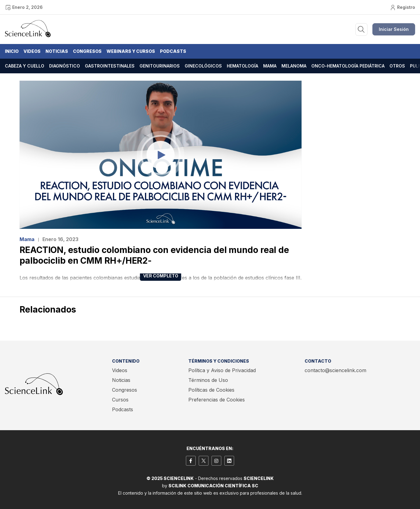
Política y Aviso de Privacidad (222, 370)
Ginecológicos (203, 66)
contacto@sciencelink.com (335, 370)
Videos (32, 51)
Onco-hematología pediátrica (348, 66)
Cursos (120, 400)
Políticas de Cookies (211, 390)
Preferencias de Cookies (217, 400)
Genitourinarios (160, 66)
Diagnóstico (65, 66)
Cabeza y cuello (25, 66)
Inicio (12, 51)
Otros (397, 66)
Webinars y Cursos (131, 51)
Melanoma (294, 66)
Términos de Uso (208, 380)
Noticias (57, 51)
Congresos (87, 51)
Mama (270, 66)
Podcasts (173, 51)
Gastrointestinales (110, 66)
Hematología (243, 66)
